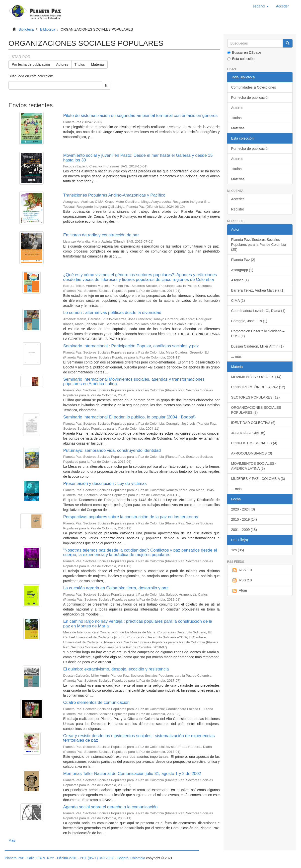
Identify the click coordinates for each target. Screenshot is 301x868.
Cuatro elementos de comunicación (96, 702)
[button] (261, 6)
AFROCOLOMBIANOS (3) (252, 453)
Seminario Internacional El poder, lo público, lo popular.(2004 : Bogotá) (129, 417)
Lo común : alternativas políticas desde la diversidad (112, 313)
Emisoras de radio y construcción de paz (101, 235)
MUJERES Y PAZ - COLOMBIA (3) (258, 479)
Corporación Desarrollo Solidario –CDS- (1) (258, 334)
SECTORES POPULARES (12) (256, 397)
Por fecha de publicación (31, 64)
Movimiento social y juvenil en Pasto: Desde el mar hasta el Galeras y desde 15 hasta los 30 (138, 158)
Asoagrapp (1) (242, 270)
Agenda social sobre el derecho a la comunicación (110, 807)
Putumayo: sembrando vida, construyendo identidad (112, 450)
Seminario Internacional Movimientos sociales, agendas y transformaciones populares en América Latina (134, 382)
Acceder (238, 199)
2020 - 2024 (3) (243, 509)
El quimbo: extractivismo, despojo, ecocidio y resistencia (116, 669)
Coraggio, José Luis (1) (249, 321)
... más (236, 357)
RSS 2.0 (242, 580)
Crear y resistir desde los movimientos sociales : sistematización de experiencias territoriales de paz (139, 738)
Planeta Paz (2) (243, 260)
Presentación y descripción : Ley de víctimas (105, 484)
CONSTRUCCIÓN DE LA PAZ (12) (258, 387)
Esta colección (241, 59)
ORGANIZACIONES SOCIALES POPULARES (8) (256, 410)
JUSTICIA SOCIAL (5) (248, 433)
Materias (98, 64)
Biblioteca (26, 29)
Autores (62, 64)
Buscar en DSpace (244, 52)
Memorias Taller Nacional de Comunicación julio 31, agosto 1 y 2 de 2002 (132, 774)
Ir (106, 85)
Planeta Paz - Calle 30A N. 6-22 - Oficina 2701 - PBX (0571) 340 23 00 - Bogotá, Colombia (75, 858)
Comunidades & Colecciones (254, 87)
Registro (238, 209)
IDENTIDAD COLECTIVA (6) (253, 423)
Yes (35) (238, 550)
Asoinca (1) (240, 280)
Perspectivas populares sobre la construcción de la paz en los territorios (130, 517)
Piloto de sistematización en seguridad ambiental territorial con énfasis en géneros (140, 116)
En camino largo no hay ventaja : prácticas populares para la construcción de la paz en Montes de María (138, 624)
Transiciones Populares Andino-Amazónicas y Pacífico (114, 195)
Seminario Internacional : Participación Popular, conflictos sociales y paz (131, 346)
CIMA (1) (238, 301)
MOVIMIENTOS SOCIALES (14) (256, 377)
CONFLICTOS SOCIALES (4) (254, 443)
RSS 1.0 (242, 570)
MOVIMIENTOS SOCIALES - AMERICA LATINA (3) (254, 466)
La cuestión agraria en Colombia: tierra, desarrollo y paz (116, 588)
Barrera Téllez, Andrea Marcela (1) (258, 290)
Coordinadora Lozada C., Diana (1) (258, 311)
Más (12, 840)
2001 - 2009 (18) (244, 530)
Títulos (80, 64)
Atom (239, 591)
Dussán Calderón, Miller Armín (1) (258, 346)
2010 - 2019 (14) (244, 519)
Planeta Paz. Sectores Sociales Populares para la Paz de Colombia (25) (259, 245)
